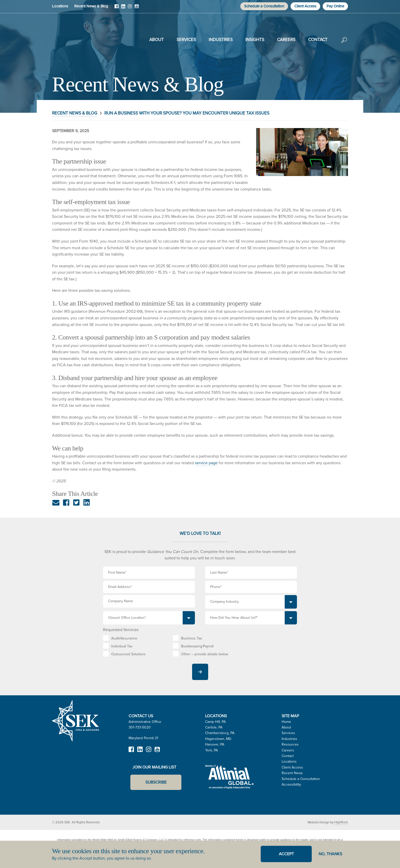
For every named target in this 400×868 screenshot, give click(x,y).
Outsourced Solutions (128, 654)
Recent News (292, 773)
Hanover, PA (215, 744)
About (157, 40)
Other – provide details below (205, 654)
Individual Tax (122, 646)
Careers (286, 40)
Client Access (305, 6)
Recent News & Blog (91, 6)
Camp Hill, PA (215, 722)
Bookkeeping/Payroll (197, 646)
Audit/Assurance (124, 638)
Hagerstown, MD (218, 739)
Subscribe (156, 782)
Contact (318, 40)
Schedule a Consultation (264, 6)
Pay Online (335, 6)
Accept (286, 854)
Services (186, 40)
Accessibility (291, 784)
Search (344, 44)
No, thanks (330, 854)
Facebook (117, 8)
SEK (78, 39)
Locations (60, 6)
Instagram (130, 8)
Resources (290, 744)
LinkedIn (123, 8)
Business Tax (192, 638)
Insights (255, 40)
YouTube (136, 8)
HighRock (341, 822)
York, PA (211, 750)
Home (286, 722)
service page (206, 463)
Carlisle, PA (214, 727)
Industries (221, 40)
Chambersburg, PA (220, 733)
